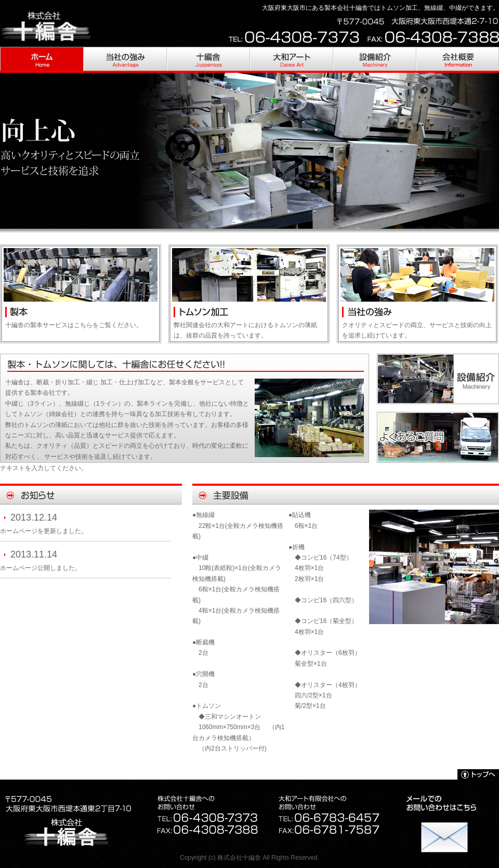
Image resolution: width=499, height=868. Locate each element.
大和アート (291, 60)
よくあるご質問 (438, 437)
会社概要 (457, 60)
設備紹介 (374, 60)
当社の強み (125, 60)
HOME (42, 60)
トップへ (478, 774)
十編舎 (208, 60)
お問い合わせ (444, 832)
